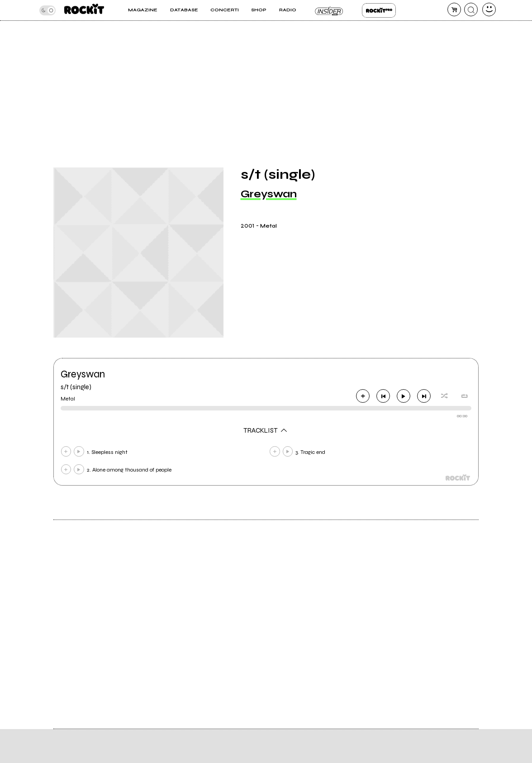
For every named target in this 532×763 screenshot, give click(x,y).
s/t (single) (76, 387)
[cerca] (471, 10)
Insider (329, 10)
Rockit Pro (379, 10)
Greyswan (269, 194)
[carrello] (454, 10)
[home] (84, 10)
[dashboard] (489, 10)
